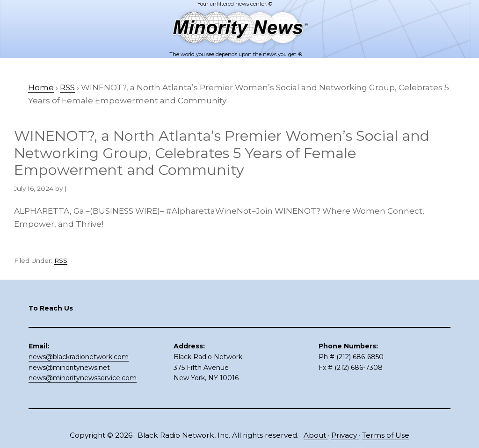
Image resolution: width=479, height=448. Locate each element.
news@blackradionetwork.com (79, 357)
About (316, 435)
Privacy (345, 435)
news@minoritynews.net (69, 368)
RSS (61, 260)
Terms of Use (386, 435)
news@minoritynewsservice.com (83, 378)
